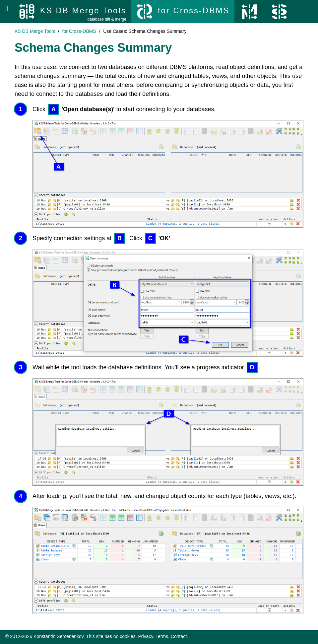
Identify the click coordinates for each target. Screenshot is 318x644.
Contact (179, 636)
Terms (162, 636)
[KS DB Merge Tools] (72, 12)
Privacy (145, 636)
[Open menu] (7, 9)
